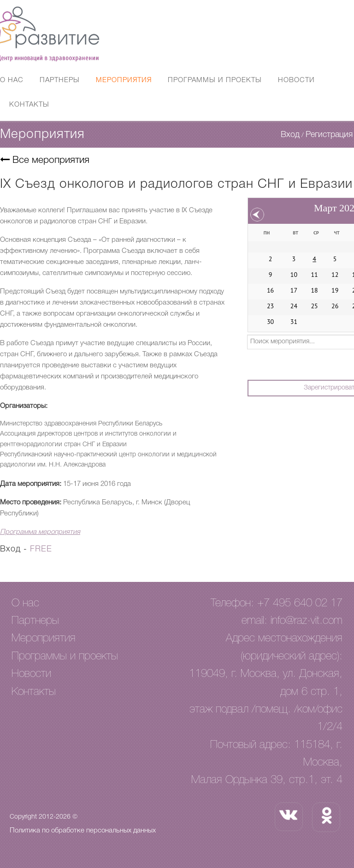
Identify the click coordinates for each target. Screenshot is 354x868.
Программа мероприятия (40, 532)
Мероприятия (124, 80)
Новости (296, 80)
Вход (290, 135)
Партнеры (60, 80)
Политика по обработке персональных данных (83, 831)
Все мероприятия (45, 160)
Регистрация (329, 135)
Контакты (29, 105)
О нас (12, 80)
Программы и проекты (215, 80)
